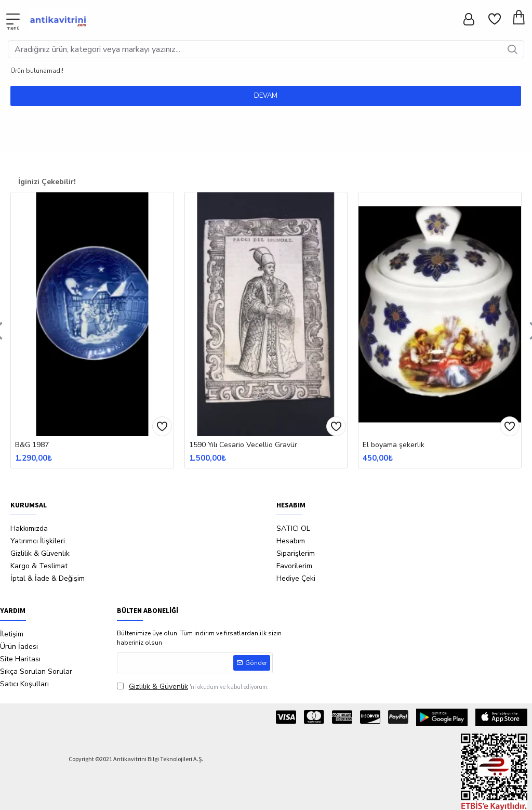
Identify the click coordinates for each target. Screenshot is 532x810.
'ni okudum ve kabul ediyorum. (193, 687)
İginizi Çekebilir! (47, 182)
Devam (266, 96)
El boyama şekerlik (394, 445)
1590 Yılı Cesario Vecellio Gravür (243, 445)
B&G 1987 (32, 445)
